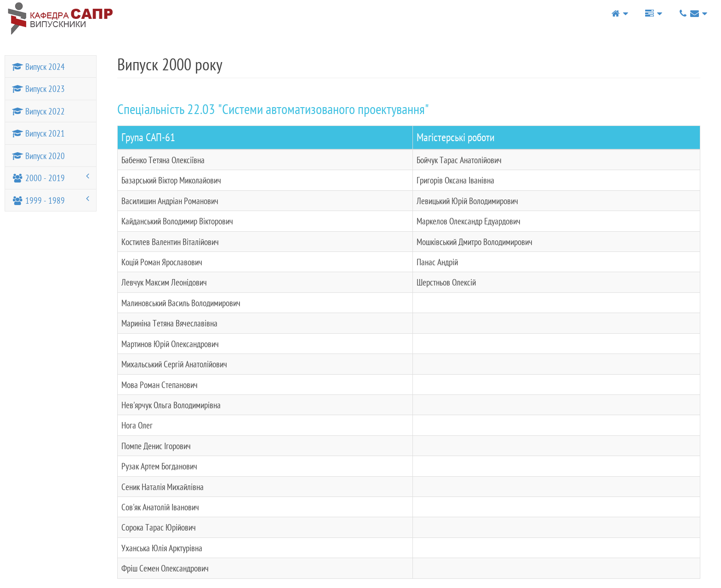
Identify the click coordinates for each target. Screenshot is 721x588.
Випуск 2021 (38, 133)
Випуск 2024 (38, 66)
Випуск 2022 (38, 111)
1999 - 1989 (51, 200)
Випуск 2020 (38, 156)
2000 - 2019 (51, 177)
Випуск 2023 (38, 88)
